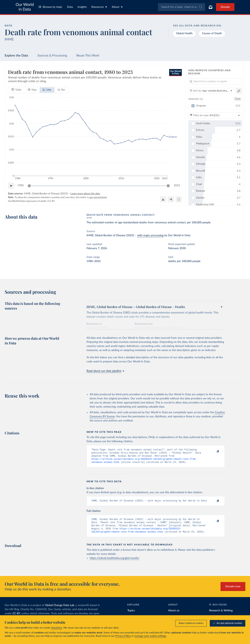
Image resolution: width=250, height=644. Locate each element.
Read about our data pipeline (105, 371)
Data (70, 7)
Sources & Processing (52, 56)
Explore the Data (16, 56)
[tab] (17, 90)
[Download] (163, 199)
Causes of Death (212, 33)
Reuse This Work (88, 56)
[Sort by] (211, 91)
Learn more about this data (85, 194)
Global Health (184, 33)
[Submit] (200, 7)
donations (57, 628)
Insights (82, 7)
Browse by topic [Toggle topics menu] (50, 7)
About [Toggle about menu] (117, 7)
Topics (131, 615)
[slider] (29, 186)
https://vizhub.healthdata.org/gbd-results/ (115, 562)
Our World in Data (25, 7)
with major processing (150, 235)
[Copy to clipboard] (214, 452)
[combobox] (182, 7)
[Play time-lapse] (11, 186)
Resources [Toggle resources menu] (99, 7)
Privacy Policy (123, 636)
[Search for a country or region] (215, 82)
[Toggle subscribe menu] (211, 7)
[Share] (171, 199)
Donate (225, 7)
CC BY (51, 201)
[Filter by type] (215, 116)
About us (174, 615)
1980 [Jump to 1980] (21, 186)
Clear (238, 99)
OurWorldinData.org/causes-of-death (27, 201)
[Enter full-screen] (179, 199)
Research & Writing (221, 615)
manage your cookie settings (150, 636)
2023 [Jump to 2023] (177, 186)
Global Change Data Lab (60, 609)
